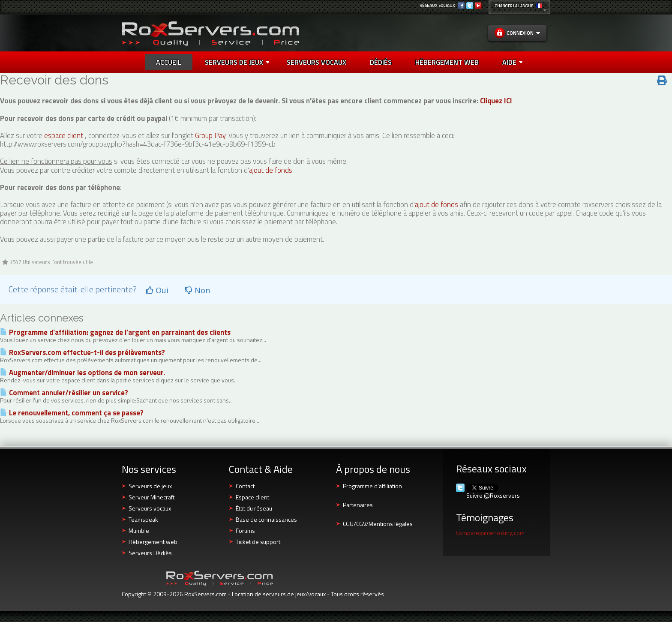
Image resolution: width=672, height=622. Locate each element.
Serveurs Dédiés (150, 553)
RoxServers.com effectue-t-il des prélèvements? (82, 352)
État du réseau (254, 508)
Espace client (252, 497)
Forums (245, 530)
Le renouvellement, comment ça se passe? (72, 413)
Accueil (169, 62)
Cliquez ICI (496, 101)
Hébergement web (153, 542)
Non (197, 290)
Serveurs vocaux (150, 508)
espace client (64, 135)
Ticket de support (258, 542)
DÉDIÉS (381, 62)
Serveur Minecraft (151, 497)
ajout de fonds (271, 170)
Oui (157, 290)
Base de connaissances (266, 519)
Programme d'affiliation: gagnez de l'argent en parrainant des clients (115, 332)
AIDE (512, 62)
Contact (245, 486)
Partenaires (358, 505)
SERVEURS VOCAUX (316, 62)
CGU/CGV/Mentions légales (378, 524)
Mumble (139, 530)
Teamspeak (143, 519)
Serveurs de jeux (237, 62)
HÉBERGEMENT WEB (447, 62)
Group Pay (210, 135)
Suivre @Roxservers (493, 496)
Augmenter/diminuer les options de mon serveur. (82, 373)
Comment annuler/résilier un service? (64, 393)
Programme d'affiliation (372, 486)
